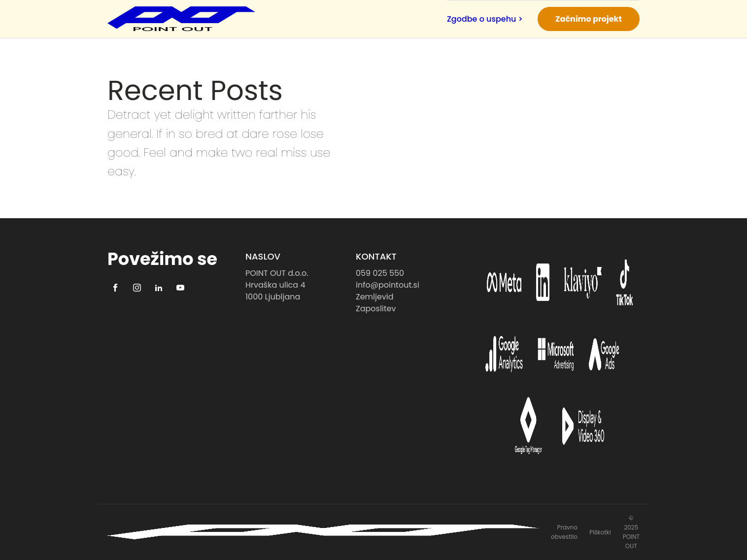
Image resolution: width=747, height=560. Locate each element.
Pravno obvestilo (564, 532)
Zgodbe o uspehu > (485, 19)
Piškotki (600, 532)
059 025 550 (380, 273)
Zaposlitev (376, 309)
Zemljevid (375, 297)
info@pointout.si (388, 285)
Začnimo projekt (589, 19)
